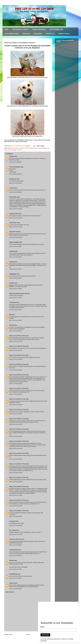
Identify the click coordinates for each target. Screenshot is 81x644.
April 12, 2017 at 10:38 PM (16, 436)
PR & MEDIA (38, 34)
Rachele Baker (13, 223)
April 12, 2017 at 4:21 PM (15, 269)
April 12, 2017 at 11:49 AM (16, 237)
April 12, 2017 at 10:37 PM (16, 424)
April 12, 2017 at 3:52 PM (15, 257)
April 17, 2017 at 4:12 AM (15, 589)
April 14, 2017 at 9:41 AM (15, 578)
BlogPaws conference (13, 148)
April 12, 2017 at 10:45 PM (16, 516)
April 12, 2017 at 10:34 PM (16, 384)
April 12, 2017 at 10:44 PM (16, 506)
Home (6, 29)
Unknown (12, 156)
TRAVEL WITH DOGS (39, 29)
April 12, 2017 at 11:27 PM (16, 534)
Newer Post (8, 635)
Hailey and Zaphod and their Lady (18, 293)
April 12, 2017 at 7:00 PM (15, 289)
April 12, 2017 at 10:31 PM (16, 341)
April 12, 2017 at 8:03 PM (15, 320)
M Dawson (12, 251)
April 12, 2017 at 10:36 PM (16, 414)
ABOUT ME (26, 34)
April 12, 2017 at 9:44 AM (15, 183)
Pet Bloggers (14, 150)
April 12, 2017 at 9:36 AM (15, 162)
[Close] (79, 602)
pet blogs (20, 150)
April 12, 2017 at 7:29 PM (15, 298)
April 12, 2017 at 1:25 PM (15, 246)
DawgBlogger (13, 274)
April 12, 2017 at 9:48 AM (15, 192)
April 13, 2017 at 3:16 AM (15, 545)
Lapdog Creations (14, 214)
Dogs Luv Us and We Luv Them (17, 336)
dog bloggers (43, 148)
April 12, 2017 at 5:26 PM (15, 278)
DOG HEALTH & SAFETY (20, 29)
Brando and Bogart (14, 242)
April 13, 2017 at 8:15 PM (15, 569)
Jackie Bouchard (14, 550)
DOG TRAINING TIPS (56, 29)
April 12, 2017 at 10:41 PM (16, 473)
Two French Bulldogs (15, 167)
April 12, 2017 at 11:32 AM (16, 218)
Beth (11, 315)
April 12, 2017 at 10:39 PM (16, 448)
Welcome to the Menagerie (21, 567)
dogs (9, 150)
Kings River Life (13, 232)
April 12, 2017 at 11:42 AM (16, 227)
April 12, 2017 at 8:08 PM (15, 331)
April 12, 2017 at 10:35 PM (16, 405)
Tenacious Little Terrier (15, 539)
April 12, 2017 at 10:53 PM (16, 525)
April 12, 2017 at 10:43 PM (16, 495)
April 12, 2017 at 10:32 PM (16, 359)
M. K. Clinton (13, 530)
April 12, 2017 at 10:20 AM (16, 209)
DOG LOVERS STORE (12, 34)
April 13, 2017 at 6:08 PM (15, 556)
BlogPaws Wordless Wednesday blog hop (29, 148)
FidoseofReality (13, 574)
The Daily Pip (13, 302)
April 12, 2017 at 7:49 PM (15, 310)
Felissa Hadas (13, 197)
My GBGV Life (13, 179)
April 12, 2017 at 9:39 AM (15, 174)
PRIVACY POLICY (64, 34)
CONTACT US (50, 34)
